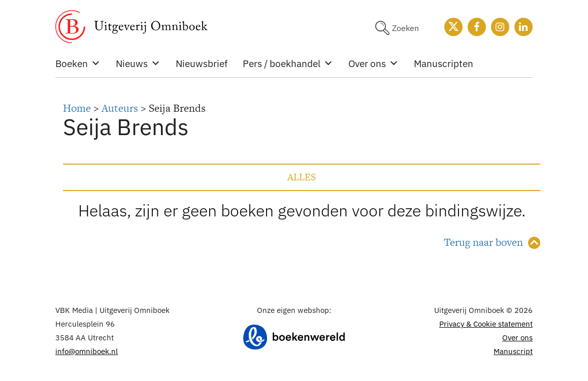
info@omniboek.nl (87, 351)
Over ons (373, 63)
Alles (302, 177)
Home (77, 108)
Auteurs (120, 108)
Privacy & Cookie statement (486, 324)
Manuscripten (444, 63)
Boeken (78, 63)
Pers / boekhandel (288, 63)
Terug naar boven (483, 242)
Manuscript (513, 351)
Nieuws (138, 63)
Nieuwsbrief (202, 63)
